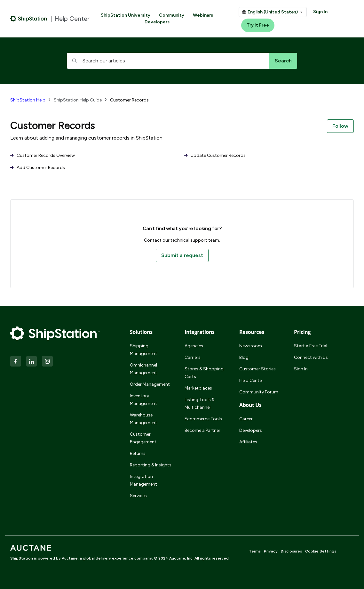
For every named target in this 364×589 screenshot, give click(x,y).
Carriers (193, 357)
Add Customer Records (38, 168)
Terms (255, 551)
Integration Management (143, 480)
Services (138, 496)
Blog (244, 357)
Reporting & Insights (151, 465)
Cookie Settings (321, 551)
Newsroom (251, 346)
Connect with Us (311, 357)
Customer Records (129, 100)
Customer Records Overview (43, 155)
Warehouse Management (143, 419)
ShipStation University (126, 15)
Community (172, 15)
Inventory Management (143, 400)
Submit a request (182, 255)
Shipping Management (143, 350)
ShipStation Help (28, 100)
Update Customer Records (215, 155)
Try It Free (258, 25)
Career (246, 419)
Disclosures (291, 551)
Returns (138, 453)
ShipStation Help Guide (78, 100)
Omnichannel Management (143, 369)
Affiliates (248, 442)
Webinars (203, 15)
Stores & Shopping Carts (204, 373)
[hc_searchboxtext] (168, 61)
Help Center (251, 380)
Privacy (271, 551)
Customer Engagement (143, 438)
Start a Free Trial (311, 346)
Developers (157, 22)
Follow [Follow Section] (340, 126)
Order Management (150, 384)
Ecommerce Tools (203, 419)
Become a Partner (202, 430)
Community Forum (259, 392)
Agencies (194, 346)
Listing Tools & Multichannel (200, 403)
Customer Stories (257, 369)
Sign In (320, 12)
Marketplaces (198, 388)
